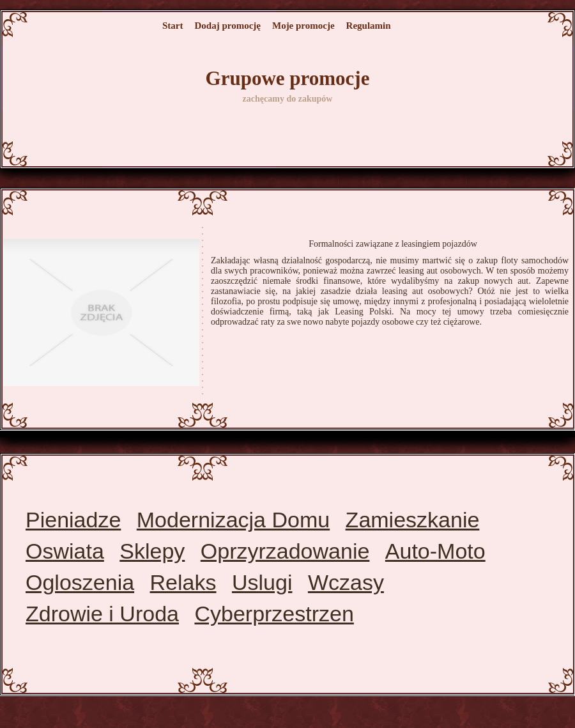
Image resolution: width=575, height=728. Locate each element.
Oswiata (65, 551)
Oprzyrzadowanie (285, 551)
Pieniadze (73, 520)
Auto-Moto (435, 551)
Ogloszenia (80, 582)
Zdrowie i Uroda (102, 614)
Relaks (183, 582)
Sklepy (152, 551)
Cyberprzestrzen (274, 614)
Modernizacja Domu (233, 520)
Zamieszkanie (413, 520)
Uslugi (262, 582)
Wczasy (346, 582)
